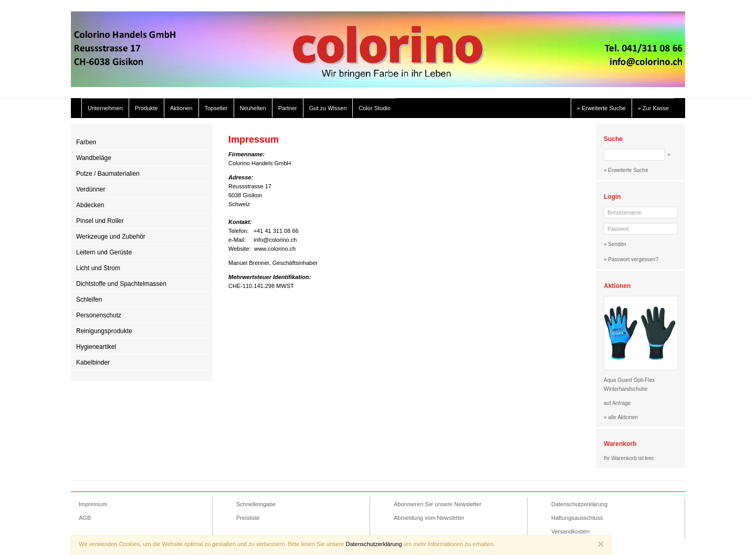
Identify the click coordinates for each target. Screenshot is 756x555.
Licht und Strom (98, 268)
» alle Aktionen (621, 417)
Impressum (93, 504)
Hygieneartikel (96, 347)
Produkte (146, 108)
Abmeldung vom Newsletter (429, 518)
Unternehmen (105, 108)
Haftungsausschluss (577, 518)
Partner (288, 108)
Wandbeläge (94, 158)
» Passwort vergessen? (631, 259)
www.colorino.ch (275, 249)
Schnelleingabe (256, 504)
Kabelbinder (93, 362)
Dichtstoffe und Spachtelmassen (121, 284)
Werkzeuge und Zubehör (111, 237)
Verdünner (91, 189)
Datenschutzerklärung (579, 504)
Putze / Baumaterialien (108, 174)
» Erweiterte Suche (601, 108)
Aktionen (181, 108)
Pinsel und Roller (100, 221)
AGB (85, 518)
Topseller (216, 108)
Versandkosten (570, 531)
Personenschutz (99, 315)
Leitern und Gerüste (104, 252)
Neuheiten (253, 108)
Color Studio (375, 108)
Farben (86, 142)
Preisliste (248, 518)
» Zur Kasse (653, 108)
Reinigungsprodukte (104, 331)
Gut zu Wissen (328, 108)
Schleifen (89, 300)
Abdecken (90, 205)
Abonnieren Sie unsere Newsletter (438, 504)
